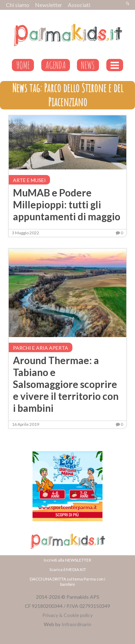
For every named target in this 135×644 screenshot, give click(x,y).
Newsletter (49, 5)
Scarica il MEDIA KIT (68, 569)
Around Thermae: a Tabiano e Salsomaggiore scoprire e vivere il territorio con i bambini (66, 384)
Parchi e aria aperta (41, 348)
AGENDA (56, 65)
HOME (23, 65)
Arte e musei (29, 180)
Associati (79, 5)
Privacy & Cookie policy (67, 615)
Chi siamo (18, 5)
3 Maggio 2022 (26, 233)
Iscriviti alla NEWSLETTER (67, 560)
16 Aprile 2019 (26, 424)
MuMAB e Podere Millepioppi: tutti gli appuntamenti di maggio (67, 204)
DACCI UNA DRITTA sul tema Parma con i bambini (67, 582)
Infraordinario (76, 624)
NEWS (88, 65)
